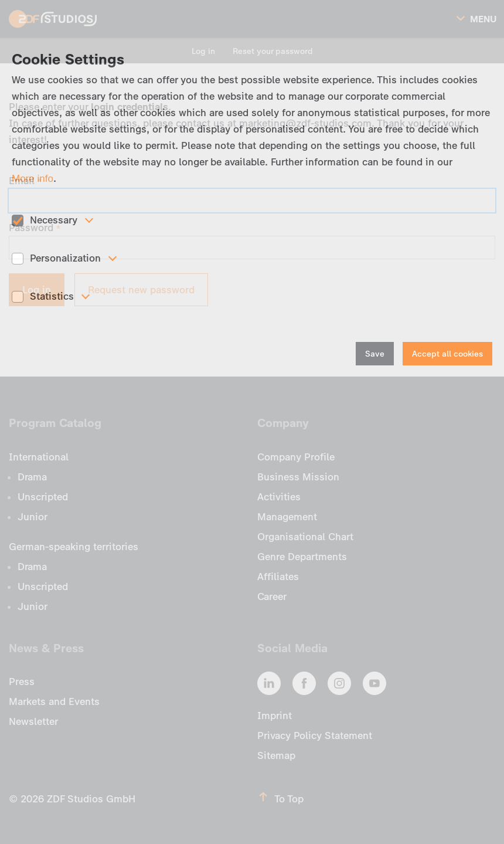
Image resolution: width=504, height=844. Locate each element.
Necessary (54, 220)
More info (33, 179)
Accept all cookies (447, 354)
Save (375, 354)
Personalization (65, 258)
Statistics (52, 296)
